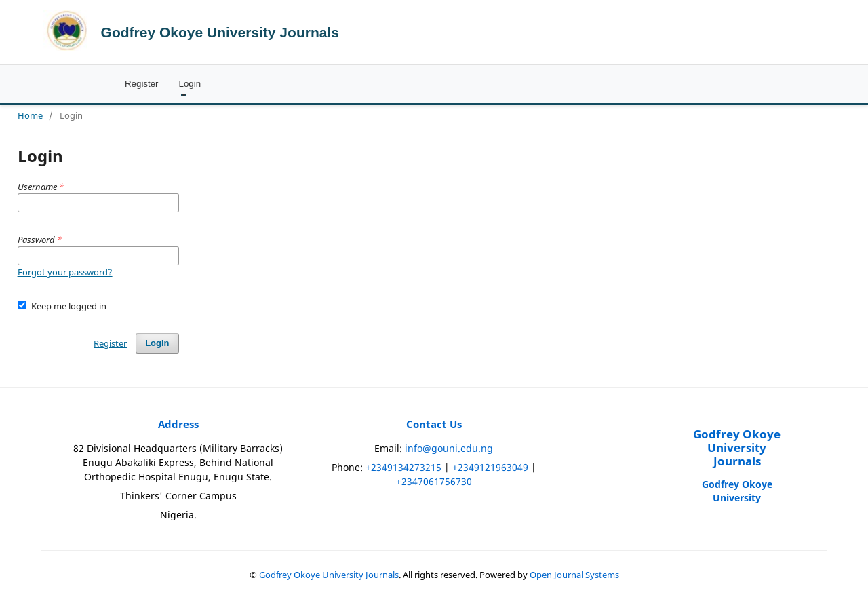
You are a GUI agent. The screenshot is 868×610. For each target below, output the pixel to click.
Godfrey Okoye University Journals (220, 32)
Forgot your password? (65, 272)
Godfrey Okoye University (737, 491)
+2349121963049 (490, 467)
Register (142, 84)
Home (30, 115)
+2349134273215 (403, 467)
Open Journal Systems (574, 575)
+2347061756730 (434, 481)
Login (190, 84)
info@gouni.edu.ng (449, 448)
